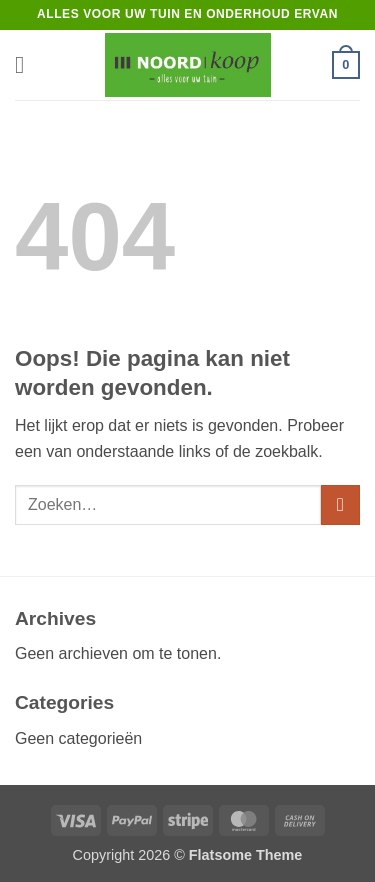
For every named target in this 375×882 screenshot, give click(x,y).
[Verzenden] (340, 504)
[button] (27, 64)
